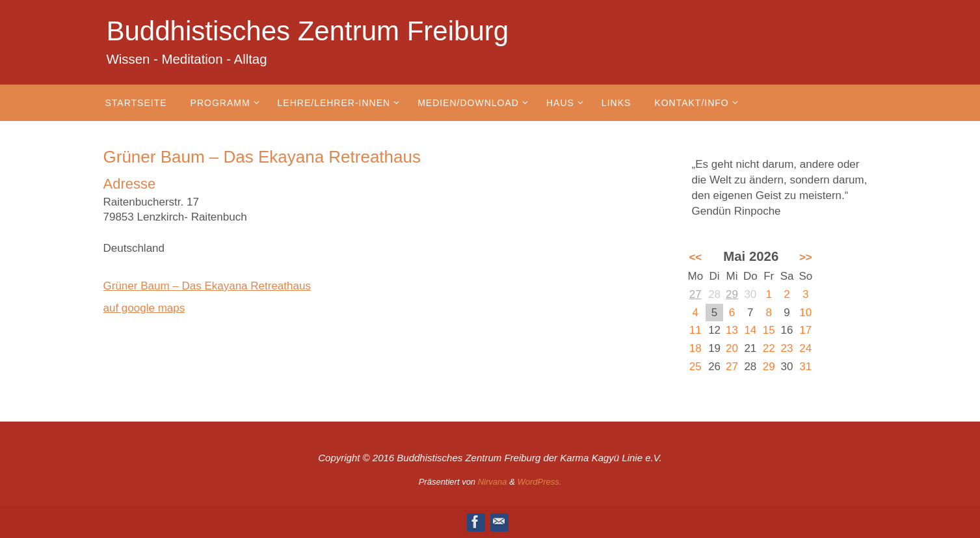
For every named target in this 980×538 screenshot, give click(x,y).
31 (805, 367)
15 (769, 330)
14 (750, 330)
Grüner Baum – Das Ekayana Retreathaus (207, 286)
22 (769, 348)
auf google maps (144, 308)
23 (787, 348)
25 (695, 367)
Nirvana (493, 482)
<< (695, 257)
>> (806, 257)
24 (805, 348)
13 (732, 330)
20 (732, 348)
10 (805, 313)
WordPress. (539, 482)
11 (695, 330)
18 (695, 348)
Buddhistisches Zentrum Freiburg (308, 31)
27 (695, 294)
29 (732, 294)
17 (805, 330)
